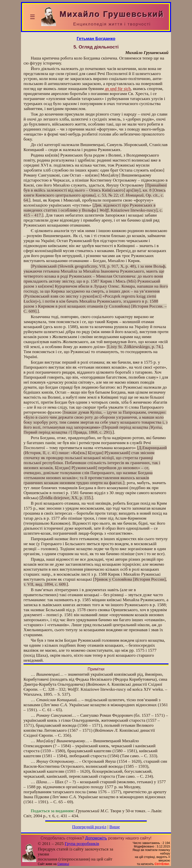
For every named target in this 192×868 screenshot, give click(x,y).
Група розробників (82, 844)
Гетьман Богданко (96, 39)
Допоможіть (96, 838)
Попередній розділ (89, 827)
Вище (115, 827)
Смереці (63, 864)
